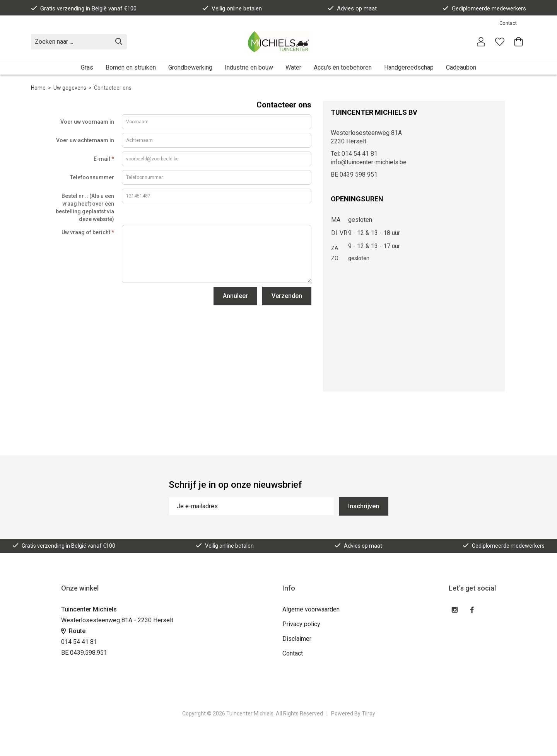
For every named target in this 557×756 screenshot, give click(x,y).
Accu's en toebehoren (343, 67)
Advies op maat (352, 9)
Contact (508, 23)
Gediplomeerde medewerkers (484, 9)
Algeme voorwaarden (311, 609)
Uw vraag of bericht (88, 232)
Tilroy (368, 713)
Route (73, 631)
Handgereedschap (409, 67)
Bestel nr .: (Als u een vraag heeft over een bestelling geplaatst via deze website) (85, 208)
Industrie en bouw (249, 67)
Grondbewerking (190, 67)
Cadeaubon (461, 67)
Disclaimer (297, 639)
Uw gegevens (70, 88)
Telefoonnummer (92, 177)
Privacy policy (301, 624)
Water (293, 67)
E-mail (104, 159)
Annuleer (235, 296)
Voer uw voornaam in (87, 122)
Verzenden (287, 296)
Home (38, 88)
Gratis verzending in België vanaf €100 (84, 9)
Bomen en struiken (131, 67)
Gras (87, 67)
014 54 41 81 (79, 642)
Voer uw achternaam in (85, 140)
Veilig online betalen (232, 9)
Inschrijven (364, 506)
